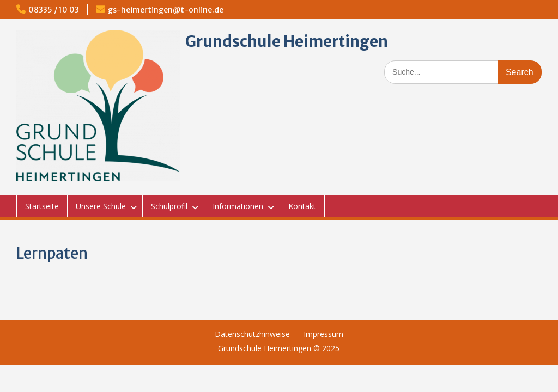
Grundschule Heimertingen (287, 41)
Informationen (238, 206)
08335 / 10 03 (54, 10)
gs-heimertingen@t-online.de (166, 10)
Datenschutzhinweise (252, 335)
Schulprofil (169, 206)
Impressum (323, 335)
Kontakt (302, 206)
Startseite (42, 206)
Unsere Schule (101, 206)
